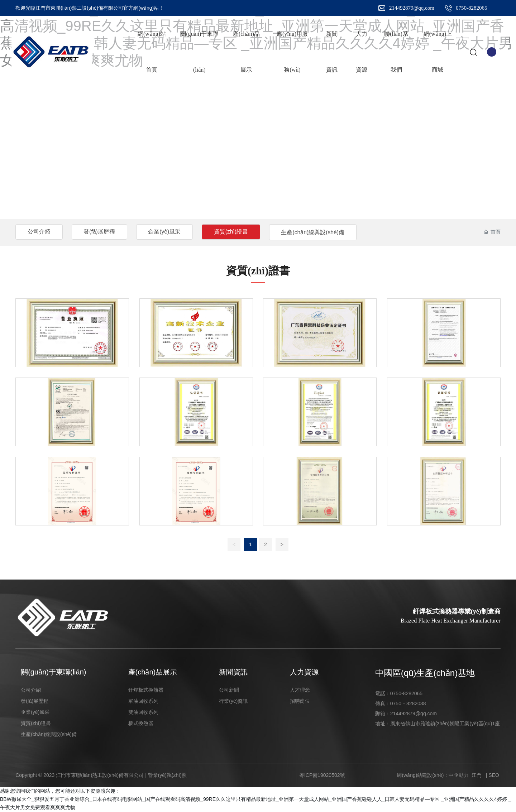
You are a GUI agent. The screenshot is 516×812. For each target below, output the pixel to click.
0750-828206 (405, 693)
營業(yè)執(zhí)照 (167, 775)
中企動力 (459, 775)
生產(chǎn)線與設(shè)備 (321, 232)
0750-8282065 (472, 8)
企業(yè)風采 (169, 232)
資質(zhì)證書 (237, 232)
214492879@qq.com (412, 8)
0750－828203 (407, 703)
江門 (477, 775)
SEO (494, 775)
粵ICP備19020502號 (322, 775)
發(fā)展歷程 (102, 232)
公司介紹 (40, 232)
